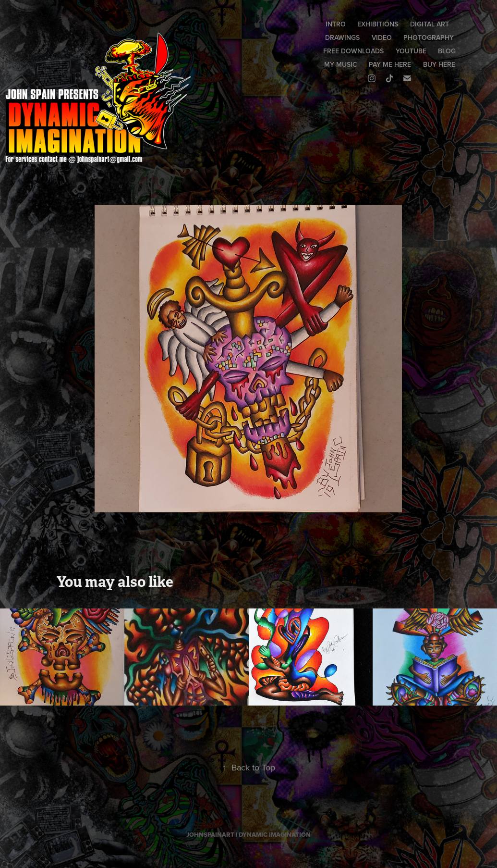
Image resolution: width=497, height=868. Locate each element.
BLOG (447, 51)
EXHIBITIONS (378, 24)
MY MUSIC (341, 64)
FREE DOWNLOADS (353, 51)
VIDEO (382, 37)
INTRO (336, 24)
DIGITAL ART (430, 24)
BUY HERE (439, 64)
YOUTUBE (411, 51)
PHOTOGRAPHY (429, 37)
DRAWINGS (342, 37)
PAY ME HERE (390, 64)
